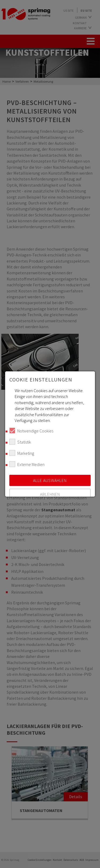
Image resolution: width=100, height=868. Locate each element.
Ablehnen (50, 494)
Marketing (22, 453)
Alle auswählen (50, 480)
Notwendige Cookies (31, 431)
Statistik (20, 442)
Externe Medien (27, 464)
